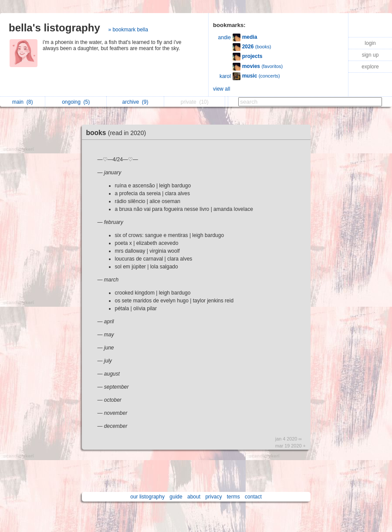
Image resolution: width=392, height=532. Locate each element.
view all (221, 89)
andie (225, 37)
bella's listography (54, 28)
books (118, 133)
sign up (370, 55)
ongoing (76, 102)
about (194, 497)
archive (135, 102)
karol (225, 76)
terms (233, 497)
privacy (213, 497)
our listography (147, 497)
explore (370, 67)
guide (176, 497)
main (22, 102)
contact (253, 497)
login (370, 43)
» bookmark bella (128, 30)
